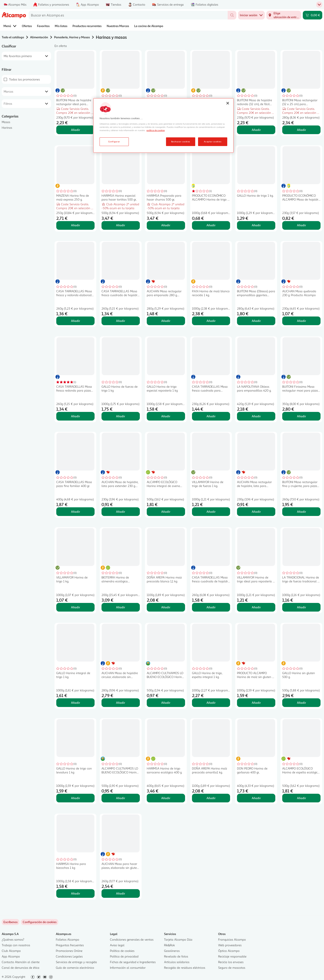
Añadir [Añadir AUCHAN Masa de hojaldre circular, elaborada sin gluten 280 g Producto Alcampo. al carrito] (121, 703)
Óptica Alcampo (229, 951)
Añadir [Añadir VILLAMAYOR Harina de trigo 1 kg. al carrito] (76, 607)
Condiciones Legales (69, 956)
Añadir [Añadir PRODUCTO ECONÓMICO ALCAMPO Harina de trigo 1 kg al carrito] (211, 225)
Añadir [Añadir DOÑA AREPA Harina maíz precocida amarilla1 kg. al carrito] (211, 798)
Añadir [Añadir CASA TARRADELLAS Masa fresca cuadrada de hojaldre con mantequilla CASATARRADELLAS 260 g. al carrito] (211, 607)
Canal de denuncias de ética (21, 968)
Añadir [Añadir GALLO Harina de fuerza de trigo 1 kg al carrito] (121, 416)
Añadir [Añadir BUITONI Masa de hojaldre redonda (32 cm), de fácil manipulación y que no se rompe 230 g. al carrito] (256, 130)
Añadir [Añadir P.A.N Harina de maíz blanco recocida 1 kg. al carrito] (211, 321)
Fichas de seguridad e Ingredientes (133, 962)
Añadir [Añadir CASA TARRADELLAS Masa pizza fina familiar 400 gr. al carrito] (76, 512)
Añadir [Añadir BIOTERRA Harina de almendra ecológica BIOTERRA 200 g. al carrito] (121, 607)
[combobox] (128, 15)
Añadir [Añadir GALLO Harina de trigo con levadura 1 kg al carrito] (76, 798)
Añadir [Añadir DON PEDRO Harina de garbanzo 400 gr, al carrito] (256, 798)
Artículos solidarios (177, 962)
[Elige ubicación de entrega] (284, 15)
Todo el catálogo (13, 37)
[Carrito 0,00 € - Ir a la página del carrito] (313, 15)
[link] (40, 922)
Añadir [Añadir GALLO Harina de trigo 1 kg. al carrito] (256, 225)
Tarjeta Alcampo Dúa (178, 939)
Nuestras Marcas (118, 26)
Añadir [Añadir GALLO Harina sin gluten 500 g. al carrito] (301, 703)
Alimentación (39, 37)
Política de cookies (122, 951)
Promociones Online (69, 951)
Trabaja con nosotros (16, 945)
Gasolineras (172, 951)
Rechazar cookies (181, 141)
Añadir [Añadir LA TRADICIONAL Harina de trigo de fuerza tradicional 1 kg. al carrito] (301, 607)
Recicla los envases (231, 962)
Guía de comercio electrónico (75, 968)
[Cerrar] (228, 103)
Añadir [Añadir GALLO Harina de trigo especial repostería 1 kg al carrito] (166, 416)
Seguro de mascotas (232, 968)
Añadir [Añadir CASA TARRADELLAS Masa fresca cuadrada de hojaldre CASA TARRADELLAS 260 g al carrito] (121, 321)
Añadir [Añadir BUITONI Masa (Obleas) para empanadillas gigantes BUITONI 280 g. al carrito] (256, 321)
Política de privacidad (124, 956)
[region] (163, 125)
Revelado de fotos (176, 956)
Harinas (7, 128)
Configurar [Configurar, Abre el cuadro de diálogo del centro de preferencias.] (114, 141)
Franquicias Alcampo (232, 939)
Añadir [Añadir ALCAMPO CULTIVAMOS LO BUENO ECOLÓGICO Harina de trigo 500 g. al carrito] (166, 703)
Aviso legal (117, 945)
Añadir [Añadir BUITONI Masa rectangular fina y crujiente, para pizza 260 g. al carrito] (301, 512)
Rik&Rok (169, 945)
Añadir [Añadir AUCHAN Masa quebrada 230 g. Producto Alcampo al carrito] (301, 321)
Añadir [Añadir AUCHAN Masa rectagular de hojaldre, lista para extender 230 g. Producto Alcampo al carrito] (256, 512)
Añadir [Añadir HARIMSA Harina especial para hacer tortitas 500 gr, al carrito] (121, 225)
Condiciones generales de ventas (132, 939)
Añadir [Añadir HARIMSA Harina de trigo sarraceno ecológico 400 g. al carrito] (166, 798)
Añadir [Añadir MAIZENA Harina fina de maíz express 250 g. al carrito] (76, 225)
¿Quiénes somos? (13, 939)
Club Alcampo (11, 951)
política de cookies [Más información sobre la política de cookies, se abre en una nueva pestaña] (156, 130)
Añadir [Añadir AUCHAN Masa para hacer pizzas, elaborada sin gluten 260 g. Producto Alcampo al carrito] (121, 893)
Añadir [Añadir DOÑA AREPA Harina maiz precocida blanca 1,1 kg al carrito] (166, 607)
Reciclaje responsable (232, 956)
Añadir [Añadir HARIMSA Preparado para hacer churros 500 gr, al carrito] (166, 225)
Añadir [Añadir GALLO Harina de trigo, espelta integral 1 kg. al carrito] (211, 703)
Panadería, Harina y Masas (72, 37)
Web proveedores (230, 945)
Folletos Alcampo (68, 939)
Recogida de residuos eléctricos (185, 968)
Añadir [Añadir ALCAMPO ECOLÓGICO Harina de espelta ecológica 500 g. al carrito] (301, 798)
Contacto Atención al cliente (21, 962)
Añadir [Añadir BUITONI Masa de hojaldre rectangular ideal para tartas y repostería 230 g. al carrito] (76, 130)
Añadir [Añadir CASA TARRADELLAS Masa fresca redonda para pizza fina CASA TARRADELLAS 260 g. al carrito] (76, 416)
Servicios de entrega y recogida (76, 962)
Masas (6, 122)
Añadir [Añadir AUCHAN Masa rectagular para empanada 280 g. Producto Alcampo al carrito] (166, 321)
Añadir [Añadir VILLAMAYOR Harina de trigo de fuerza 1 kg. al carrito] (211, 512)
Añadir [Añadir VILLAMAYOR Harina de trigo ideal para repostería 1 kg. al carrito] (256, 607)
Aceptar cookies (213, 141)
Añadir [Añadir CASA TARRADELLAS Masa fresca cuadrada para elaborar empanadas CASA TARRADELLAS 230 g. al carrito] (211, 416)
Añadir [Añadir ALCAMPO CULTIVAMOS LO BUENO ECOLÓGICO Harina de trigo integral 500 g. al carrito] (121, 798)
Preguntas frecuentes (70, 945)
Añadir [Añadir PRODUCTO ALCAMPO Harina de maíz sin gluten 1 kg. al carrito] (256, 703)
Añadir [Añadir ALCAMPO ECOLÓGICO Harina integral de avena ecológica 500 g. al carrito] (166, 512)
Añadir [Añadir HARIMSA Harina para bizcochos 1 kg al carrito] (76, 893)
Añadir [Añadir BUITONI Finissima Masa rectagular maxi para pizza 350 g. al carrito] (301, 416)
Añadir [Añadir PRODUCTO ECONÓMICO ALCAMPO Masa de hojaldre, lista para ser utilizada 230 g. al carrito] (301, 225)
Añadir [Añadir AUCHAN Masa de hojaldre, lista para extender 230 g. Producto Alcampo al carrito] (121, 512)
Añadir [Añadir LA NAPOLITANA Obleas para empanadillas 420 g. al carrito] (256, 416)
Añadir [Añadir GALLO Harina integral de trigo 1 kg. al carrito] (76, 703)
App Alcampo (11, 956)
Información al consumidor (128, 968)
